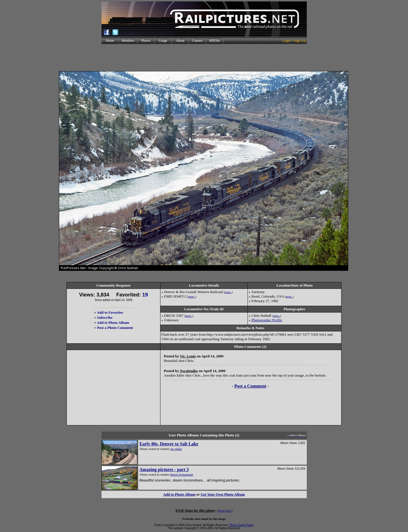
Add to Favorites (110, 312)
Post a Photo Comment (115, 328)
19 (145, 295)
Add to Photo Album (113, 323)
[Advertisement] (204, 58)
